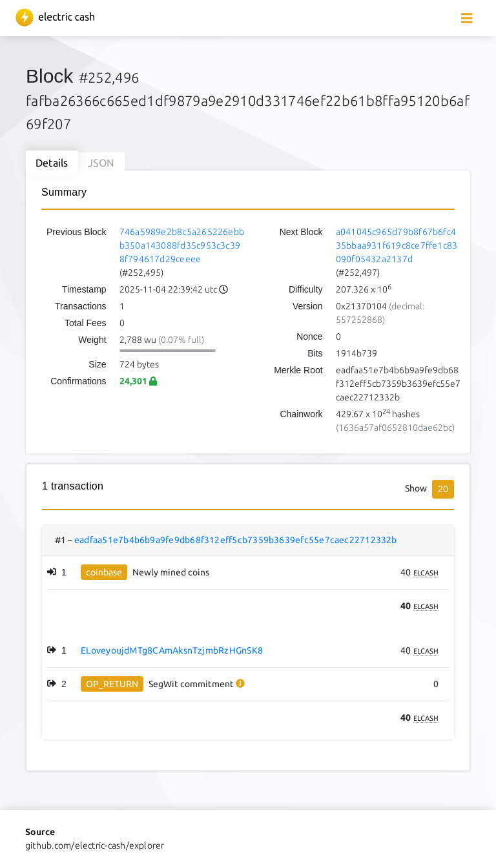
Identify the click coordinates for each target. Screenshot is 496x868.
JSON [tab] (101, 163)
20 (443, 489)
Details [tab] (52, 163)
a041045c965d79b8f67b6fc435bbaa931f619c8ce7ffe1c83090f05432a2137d (397, 245)
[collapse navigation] (467, 18)
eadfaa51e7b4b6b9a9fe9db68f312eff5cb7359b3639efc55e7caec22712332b (236, 540)
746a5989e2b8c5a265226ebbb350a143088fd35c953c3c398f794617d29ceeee (182, 245)
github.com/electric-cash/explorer (95, 845)
